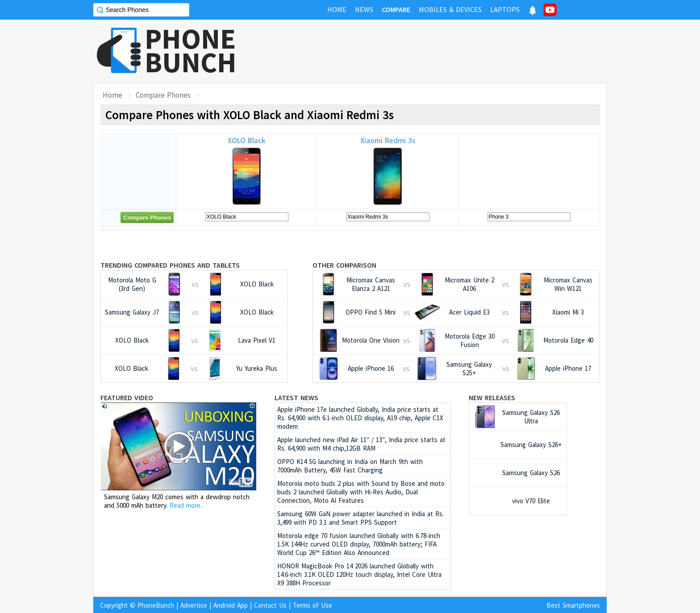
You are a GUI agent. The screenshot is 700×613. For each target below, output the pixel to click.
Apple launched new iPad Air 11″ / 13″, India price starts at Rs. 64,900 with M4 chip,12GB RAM (361, 444)
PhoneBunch (156, 605)
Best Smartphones (573, 605)
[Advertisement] (444, 51)
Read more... (187, 505)
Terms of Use (312, 605)
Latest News (296, 398)
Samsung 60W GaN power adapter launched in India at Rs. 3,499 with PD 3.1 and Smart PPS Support (360, 518)
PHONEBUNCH (191, 50)
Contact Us (270, 605)
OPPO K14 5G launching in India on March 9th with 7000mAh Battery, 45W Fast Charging (350, 466)
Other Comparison (344, 265)
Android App (231, 605)
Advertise (194, 605)
